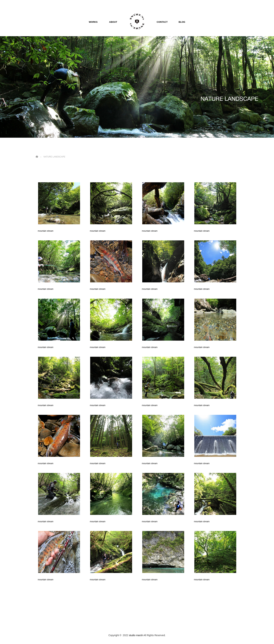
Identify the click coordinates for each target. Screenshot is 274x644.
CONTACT (160, 22)
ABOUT (111, 22)
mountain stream (44, 231)
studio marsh (136, 635)
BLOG (180, 22)
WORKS (93, 22)
